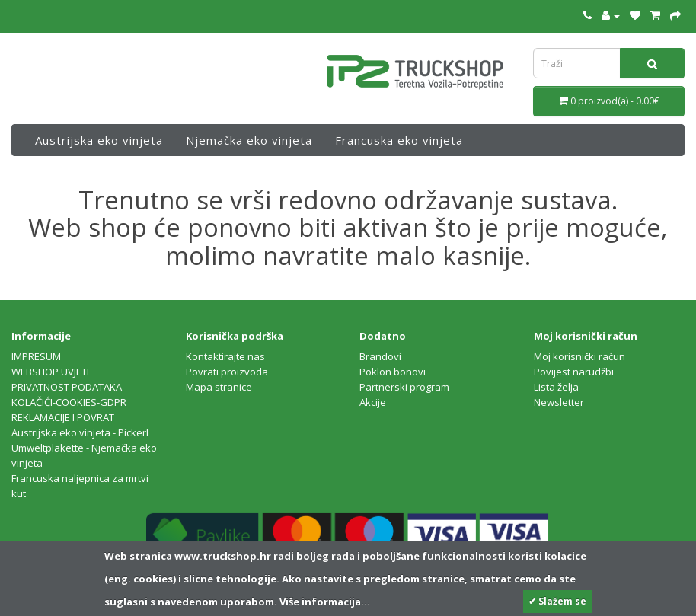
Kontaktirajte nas (225, 356)
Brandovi (380, 356)
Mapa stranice (219, 387)
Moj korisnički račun (579, 356)
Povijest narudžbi (574, 372)
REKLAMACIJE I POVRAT (63, 417)
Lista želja (556, 387)
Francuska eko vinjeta (399, 140)
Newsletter (559, 402)
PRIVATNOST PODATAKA (67, 387)
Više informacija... (324, 602)
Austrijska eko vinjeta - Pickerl (80, 432)
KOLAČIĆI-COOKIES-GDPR (69, 402)
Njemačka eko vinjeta (249, 140)
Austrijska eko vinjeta (99, 140)
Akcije (373, 402)
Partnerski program (404, 387)
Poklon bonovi (393, 372)
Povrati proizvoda (227, 372)
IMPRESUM (36, 356)
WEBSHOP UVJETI (50, 372)
